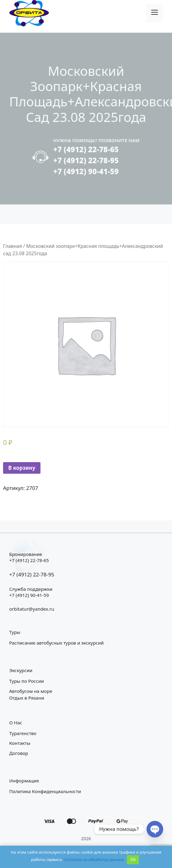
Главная (12, 246)
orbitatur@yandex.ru (32, 609)
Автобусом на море (31, 691)
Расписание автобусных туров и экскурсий (56, 643)
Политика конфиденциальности (45, 791)
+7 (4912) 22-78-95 (86, 160)
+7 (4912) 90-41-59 (86, 171)
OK (133, 859)
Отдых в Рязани (27, 698)
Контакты (20, 743)
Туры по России (27, 681)
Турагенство (23, 733)
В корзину (22, 468)
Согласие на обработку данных (94, 859)
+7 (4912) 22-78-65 (86, 149)
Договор (19, 753)
